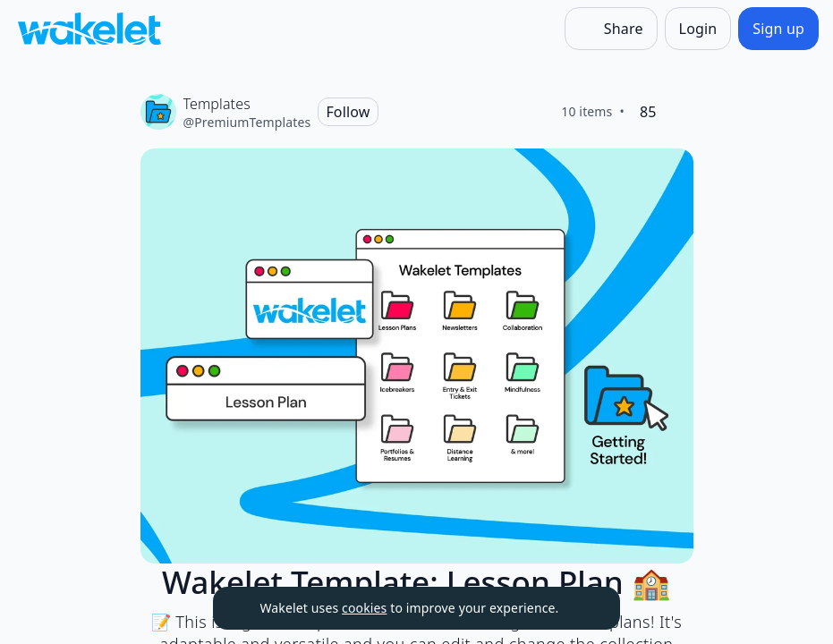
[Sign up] (778, 29)
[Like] (679, 112)
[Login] (698, 29)
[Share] (611, 29)
